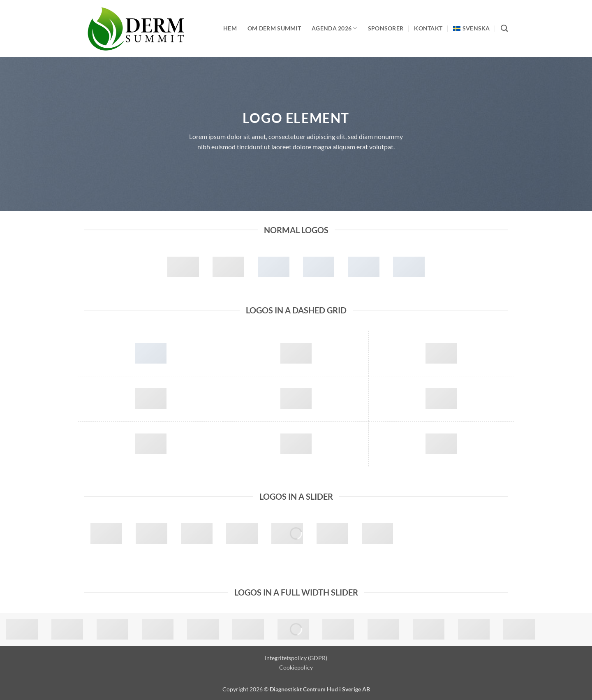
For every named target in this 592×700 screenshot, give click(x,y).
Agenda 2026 (334, 28)
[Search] (504, 29)
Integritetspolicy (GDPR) (296, 658)
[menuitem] (471, 28)
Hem (230, 28)
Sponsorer (386, 28)
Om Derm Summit (274, 28)
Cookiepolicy (296, 667)
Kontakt (428, 28)
